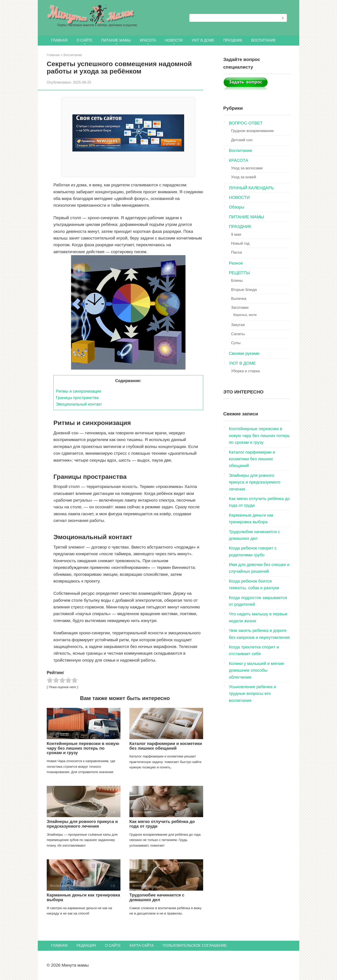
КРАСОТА (148, 40)
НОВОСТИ (174, 40)
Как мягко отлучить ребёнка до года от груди (162, 824)
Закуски (238, 325)
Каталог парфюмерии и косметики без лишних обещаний (166, 746)
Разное (236, 263)
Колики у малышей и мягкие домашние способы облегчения (257, 670)
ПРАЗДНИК (233, 40)
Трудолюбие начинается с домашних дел (157, 897)
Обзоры (237, 207)
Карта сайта (142, 945)
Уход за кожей (244, 177)
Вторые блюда (244, 290)
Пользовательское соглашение (195, 945)
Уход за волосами (247, 168)
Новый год (240, 243)
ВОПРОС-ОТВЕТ (246, 123)
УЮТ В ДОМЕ (203, 40)
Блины (237, 281)
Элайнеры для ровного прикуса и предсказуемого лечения (82, 824)
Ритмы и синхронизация (78, 391)
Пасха (236, 252)
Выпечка (239, 299)
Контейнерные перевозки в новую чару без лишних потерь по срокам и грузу (83, 748)
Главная (59, 40)
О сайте (84, 40)
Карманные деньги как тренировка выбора (83, 897)
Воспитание (264, 40)
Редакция (86, 945)
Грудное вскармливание (252, 131)
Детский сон (242, 140)
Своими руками (244, 353)
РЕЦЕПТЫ (239, 273)
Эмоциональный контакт (79, 404)
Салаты (238, 334)
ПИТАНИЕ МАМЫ (116, 40)
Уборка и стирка (245, 371)
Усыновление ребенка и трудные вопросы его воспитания (252, 694)
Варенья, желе (245, 315)
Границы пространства (77, 398)
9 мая (236, 234)
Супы (236, 343)
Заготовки (240, 308)
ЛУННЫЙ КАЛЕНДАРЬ (251, 188)
